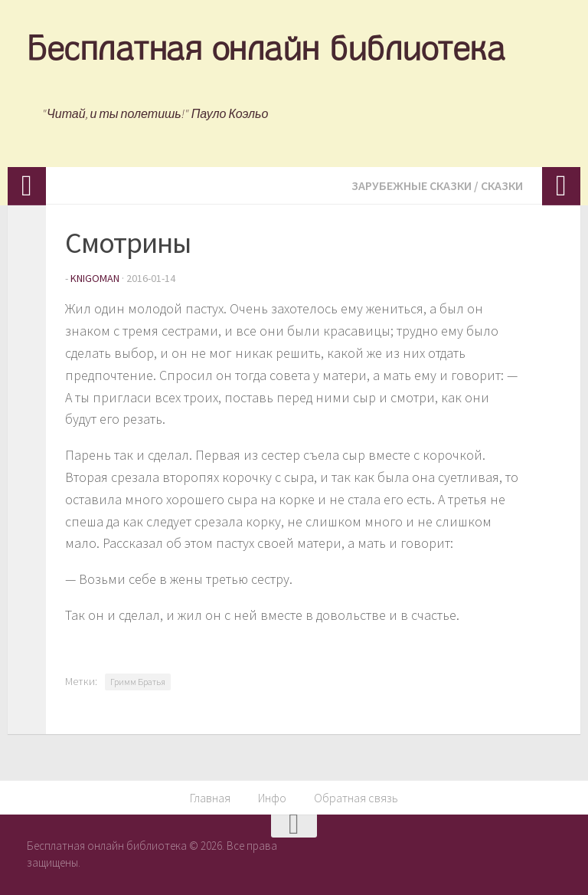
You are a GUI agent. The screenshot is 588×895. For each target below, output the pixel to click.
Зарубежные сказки (412, 185)
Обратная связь (356, 798)
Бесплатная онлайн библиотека (266, 52)
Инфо (272, 798)
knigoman (95, 278)
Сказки (502, 185)
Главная (210, 798)
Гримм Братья (138, 682)
